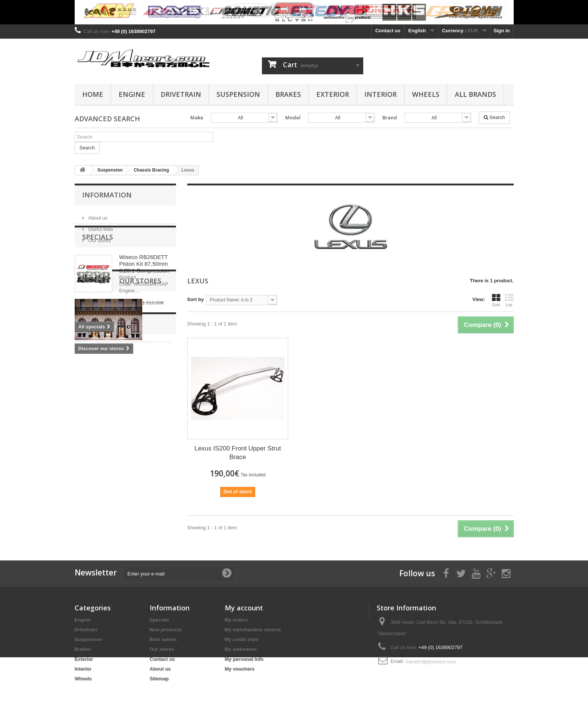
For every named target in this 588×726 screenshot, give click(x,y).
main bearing (94, 524)
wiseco (158, 501)
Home (93, 94)
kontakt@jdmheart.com (430, 661)
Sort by (196, 299)
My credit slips (242, 639)
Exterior (333, 94)
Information (107, 195)
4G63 (114, 513)
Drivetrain (181, 94)
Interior (380, 94)
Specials (98, 266)
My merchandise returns (253, 630)
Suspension (238, 94)
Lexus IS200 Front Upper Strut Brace (238, 453)
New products (166, 630)
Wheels (426, 94)
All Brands (475, 94)
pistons (132, 501)
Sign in (502, 31)
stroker (87, 501)
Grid (496, 300)
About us (97, 215)
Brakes (288, 94)
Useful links (100, 226)
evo (133, 513)
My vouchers (240, 669)
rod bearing (131, 524)
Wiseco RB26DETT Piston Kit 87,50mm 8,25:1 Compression (144, 293)
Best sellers (163, 639)
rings (110, 501)
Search (494, 117)
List (509, 300)
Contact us (388, 31)
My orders (236, 620)
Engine (132, 94)
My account (244, 608)
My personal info (244, 659)
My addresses (241, 649)
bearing (155, 513)
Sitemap (159, 679)
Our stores (99, 237)
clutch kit (89, 513)
